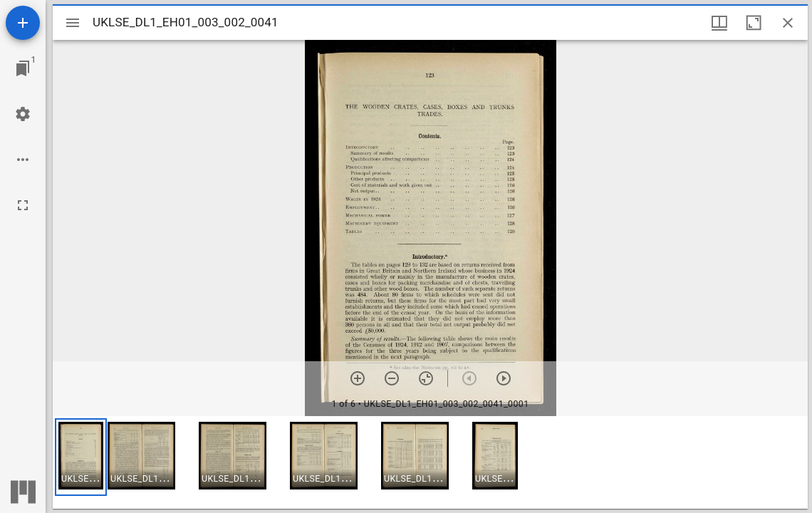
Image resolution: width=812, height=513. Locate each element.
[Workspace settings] (23, 114)
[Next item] (504, 378)
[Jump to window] (23, 68)
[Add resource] (23, 23)
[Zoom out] (392, 378)
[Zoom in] (358, 378)
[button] (81, 457)
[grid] (430, 462)
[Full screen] (23, 205)
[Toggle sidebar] (73, 23)
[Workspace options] (23, 160)
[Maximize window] (754, 23)
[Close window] (788, 23)
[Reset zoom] (426, 378)
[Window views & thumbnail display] (719, 23)
